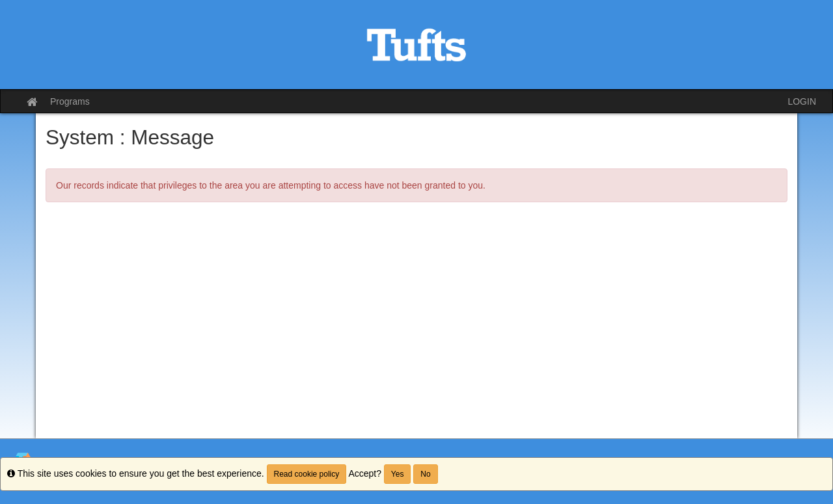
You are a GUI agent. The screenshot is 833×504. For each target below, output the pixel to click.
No (425, 474)
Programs (70, 101)
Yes (398, 474)
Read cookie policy (307, 474)
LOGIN (802, 101)
